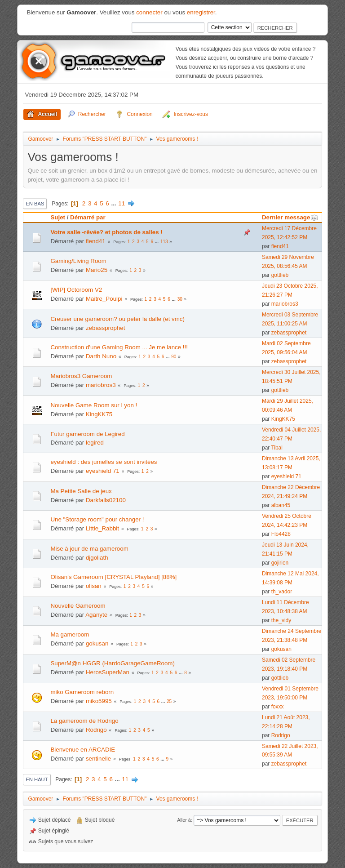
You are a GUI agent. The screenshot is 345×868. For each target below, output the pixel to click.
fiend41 (96, 241)
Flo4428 (281, 534)
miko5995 (99, 701)
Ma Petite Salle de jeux (81, 491)
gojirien (280, 563)
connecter (149, 12)
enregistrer (201, 12)
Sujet (58, 217)
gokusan (97, 643)
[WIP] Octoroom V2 (76, 290)
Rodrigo (96, 730)
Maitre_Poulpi (104, 299)
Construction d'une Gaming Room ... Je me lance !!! (119, 347)
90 (174, 357)
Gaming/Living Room (78, 261)
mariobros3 (285, 304)
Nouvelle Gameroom (78, 606)
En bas (35, 204)
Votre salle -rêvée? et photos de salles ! (106, 232)
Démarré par (88, 217)
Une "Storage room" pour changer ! (97, 519)
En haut (37, 779)
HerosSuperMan (108, 672)
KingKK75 (99, 414)
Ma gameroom (70, 634)
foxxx (278, 707)
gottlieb (280, 275)
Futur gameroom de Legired (87, 434)
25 (169, 701)
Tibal (277, 448)
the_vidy (281, 620)
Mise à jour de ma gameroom (89, 549)
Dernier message (290, 217)
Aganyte (96, 615)
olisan (94, 586)
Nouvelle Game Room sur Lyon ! (94, 405)
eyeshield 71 (103, 471)
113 (164, 242)
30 (180, 299)
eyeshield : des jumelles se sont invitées (104, 462)
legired (95, 443)
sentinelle (98, 759)
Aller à (184, 820)
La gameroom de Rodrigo (84, 721)
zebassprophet (105, 328)
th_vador (282, 592)
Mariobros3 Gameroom (81, 376)
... (114, 203)
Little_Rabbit (102, 528)
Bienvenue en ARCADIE (83, 750)
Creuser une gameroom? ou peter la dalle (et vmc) (117, 319)
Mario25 (97, 270)
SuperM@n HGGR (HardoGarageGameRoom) (112, 663)
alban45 (281, 505)
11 (122, 203)
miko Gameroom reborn (82, 692)
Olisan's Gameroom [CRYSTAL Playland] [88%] (113, 577)
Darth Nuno (101, 356)
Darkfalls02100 (106, 500)
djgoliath (97, 558)
